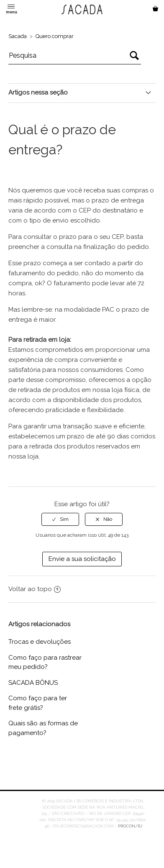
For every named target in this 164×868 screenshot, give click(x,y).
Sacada (18, 36)
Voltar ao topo (35, 589)
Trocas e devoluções (40, 642)
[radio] (60, 519)
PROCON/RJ (130, 826)
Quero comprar (55, 36)
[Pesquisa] (75, 56)
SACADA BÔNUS (33, 683)
